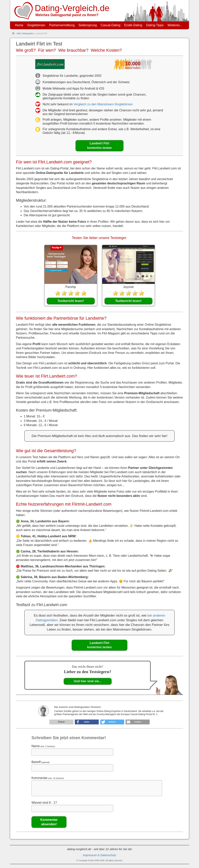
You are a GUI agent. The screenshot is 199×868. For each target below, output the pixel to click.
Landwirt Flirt (99, 146)
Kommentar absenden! (49, 822)
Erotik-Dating (133, 25)
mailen (138, 722)
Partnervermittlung (62, 25)
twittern (112, 722)
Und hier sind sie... (87, 681)
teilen (87, 722)
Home (19, 25)
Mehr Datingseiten (25, 33)
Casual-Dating (110, 25)
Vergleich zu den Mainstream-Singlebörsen (103, 104)
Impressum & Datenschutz (99, 855)
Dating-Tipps (155, 25)
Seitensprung (88, 25)
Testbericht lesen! (71, 301)
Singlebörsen (36, 25)
